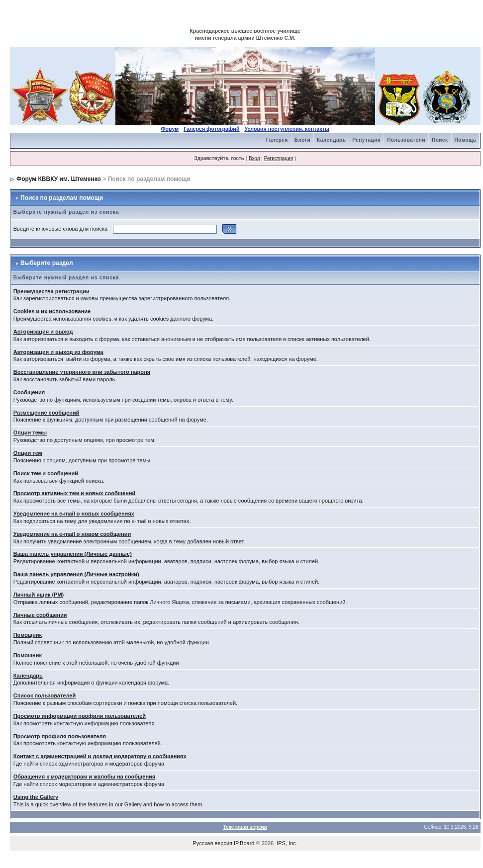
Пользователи (406, 140)
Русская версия (213, 843)
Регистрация (279, 158)
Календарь (331, 140)
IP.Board (244, 843)
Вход (254, 158)
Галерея (277, 140)
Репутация (366, 140)
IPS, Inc (286, 843)
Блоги (302, 140)
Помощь (466, 140)
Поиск (440, 140)
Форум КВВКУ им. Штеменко (59, 179)
